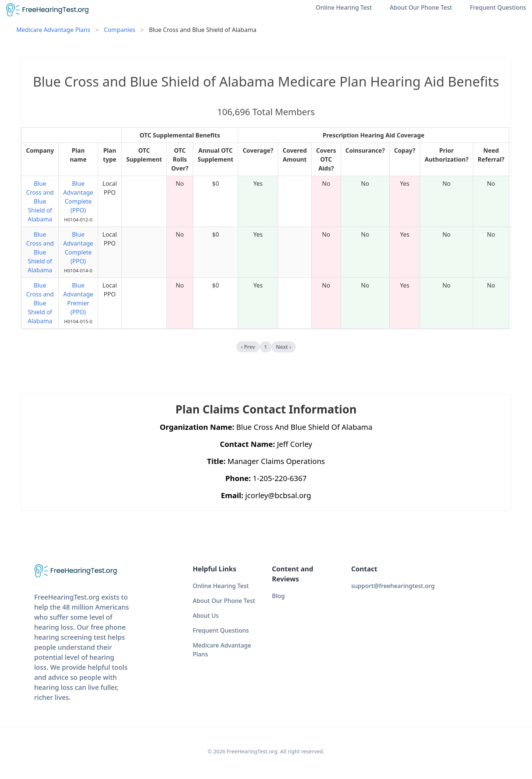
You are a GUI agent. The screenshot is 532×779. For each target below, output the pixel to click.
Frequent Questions (498, 7)
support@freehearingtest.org (393, 586)
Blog (278, 596)
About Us (206, 616)
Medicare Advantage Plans (53, 30)
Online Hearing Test (344, 7)
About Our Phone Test (421, 7)
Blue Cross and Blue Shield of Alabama (40, 201)
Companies (120, 30)
